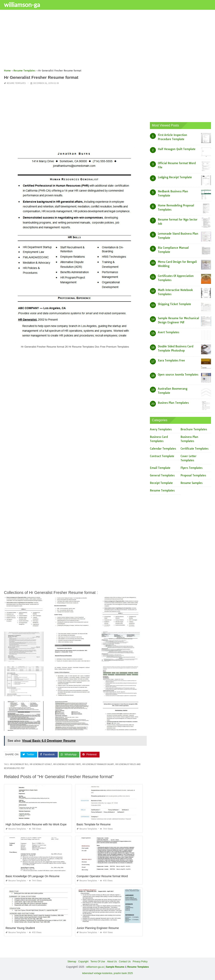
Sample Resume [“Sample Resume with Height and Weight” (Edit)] (115, 967)
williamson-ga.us (95, 967)
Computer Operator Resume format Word (102, 876)
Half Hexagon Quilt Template (177, 149)
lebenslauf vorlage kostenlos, (98, 973)
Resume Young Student (20, 928)
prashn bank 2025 (123, 973)
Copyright (83, 962)
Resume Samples (192, 483)
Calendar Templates (163, 449)
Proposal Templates (193, 475)
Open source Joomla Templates (178, 375)
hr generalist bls (19, 764)
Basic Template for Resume (94, 824)
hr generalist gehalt (41, 764)
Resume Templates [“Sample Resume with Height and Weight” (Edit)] (138, 967)
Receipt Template (161, 483)
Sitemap (72, 962)
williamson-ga (22, 5)
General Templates (162, 475)
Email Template (160, 468)
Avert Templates (169, 332)
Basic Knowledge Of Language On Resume (33, 876)
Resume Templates (16, 83)
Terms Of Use (98, 962)
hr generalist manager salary (98, 764)
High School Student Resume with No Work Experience (40, 824)
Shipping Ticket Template (174, 304)
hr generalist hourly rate (67, 764)
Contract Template (162, 456)
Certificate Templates (194, 449)
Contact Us (125, 962)
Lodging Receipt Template (175, 177)
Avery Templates (161, 429)
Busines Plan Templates (173, 403)
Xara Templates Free (171, 360)
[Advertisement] (107, 41)
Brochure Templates (194, 429)
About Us (112, 962)
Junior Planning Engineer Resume (98, 928)
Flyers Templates (192, 468)
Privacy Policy (140, 962)
